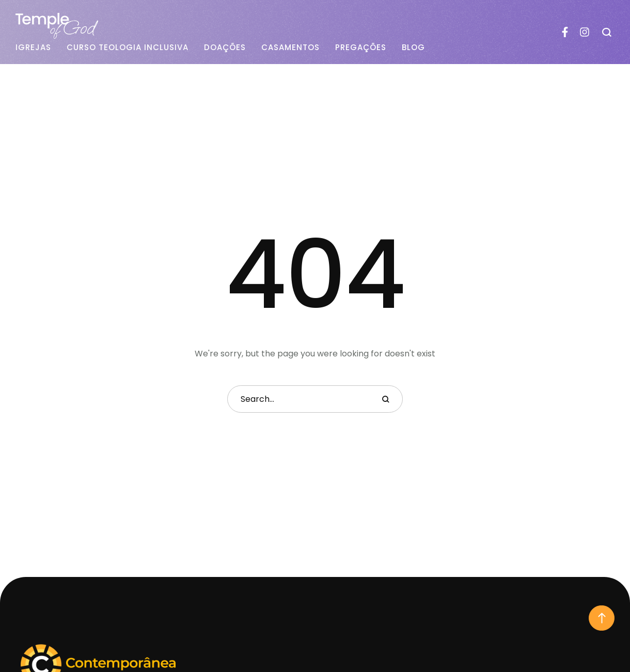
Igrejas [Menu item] (33, 48)
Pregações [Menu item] (361, 48)
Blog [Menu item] (413, 48)
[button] (602, 618)
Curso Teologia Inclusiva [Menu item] (128, 48)
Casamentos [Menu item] (290, 48)
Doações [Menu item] (225, 48)
